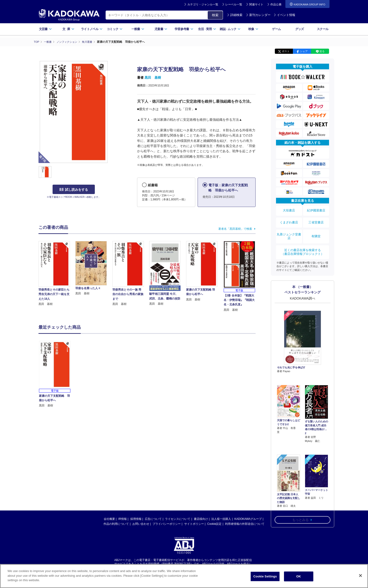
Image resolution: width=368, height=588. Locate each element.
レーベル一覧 (234, 4)
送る (322, 51)
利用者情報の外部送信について (245, 524)
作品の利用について (116, 524)
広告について (153, 519)
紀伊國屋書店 (316, 210)
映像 (253, 29)
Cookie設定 (214, 524)
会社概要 (109, 519)
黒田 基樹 (153, 78)
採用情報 (136, 519)
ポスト (286, 51)
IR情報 (123, 519)
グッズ (300, 29)
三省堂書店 (316, 219)
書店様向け (201, 519)
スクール (323, 29)
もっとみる (300, 486)
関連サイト (256, 4)
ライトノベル (92, 29)
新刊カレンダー (258, 15)
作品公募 (276, 4)
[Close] (360, 576)
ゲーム (276, 29)
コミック (115, 29)
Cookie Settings (265, 576)
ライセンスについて (178, 519)
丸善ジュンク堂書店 (289, 231)
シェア (304, 51)
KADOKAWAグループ (248, 519)
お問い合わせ (141, 524)
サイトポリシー (194, 524)
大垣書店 (289, 210)
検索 (215, 15)
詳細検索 (235, 15)
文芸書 (45, 29)
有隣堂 (316, 231)
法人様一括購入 (221, 519)
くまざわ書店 (289, 219)
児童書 (161, 29)
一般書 (138, 29)
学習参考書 (184, 29)
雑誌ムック (230, 29)
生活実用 (207, 29)
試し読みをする (74, 190)
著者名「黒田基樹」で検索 (235, 229)
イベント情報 (284, 15)
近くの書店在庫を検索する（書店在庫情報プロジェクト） (303, 244)
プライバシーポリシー (167, 524)
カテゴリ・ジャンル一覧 (203, 4)
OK (299, 576)
